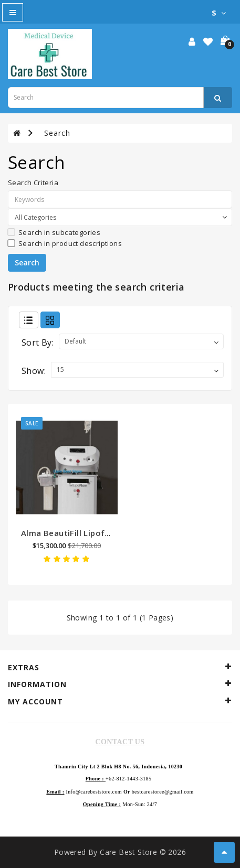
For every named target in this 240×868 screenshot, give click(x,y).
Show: (34, 371)
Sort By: (38, 342)
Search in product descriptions (65, 243)
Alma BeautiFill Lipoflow (70, 533)
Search (57, 133)
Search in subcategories (54, 232)
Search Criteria (33, 183)
